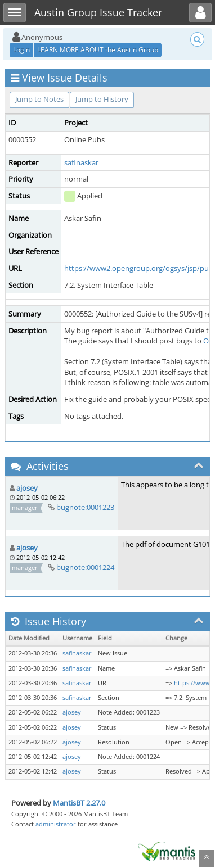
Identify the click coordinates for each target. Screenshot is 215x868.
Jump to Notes (39, 99)
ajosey (27, 488)
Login (21, 50)
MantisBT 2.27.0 (79, 803)
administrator (56, 824)
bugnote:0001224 (85, 567)
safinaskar (81, 162)
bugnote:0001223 (85, 507)
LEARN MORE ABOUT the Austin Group (98, 50)
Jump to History (102, 99)
